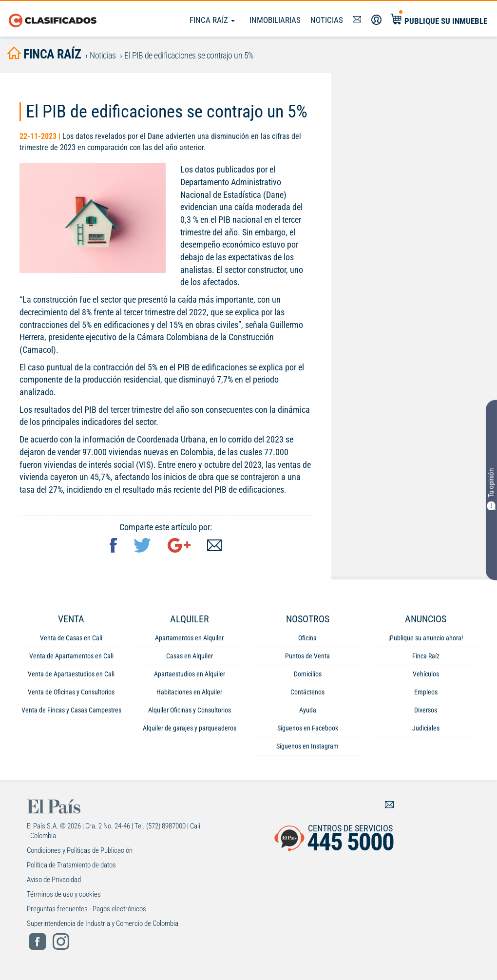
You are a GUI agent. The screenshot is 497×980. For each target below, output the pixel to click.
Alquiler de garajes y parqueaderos (190, 729)
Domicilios (308, 675)
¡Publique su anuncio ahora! (426, 639)
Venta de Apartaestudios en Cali (71, 675)
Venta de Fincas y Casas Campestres (71, 711)
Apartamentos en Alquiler (189, 639)
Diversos (426, 711)
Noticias (327, 20)
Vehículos (426, 675)
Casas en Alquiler (190, 657)
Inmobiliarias (275, 20)
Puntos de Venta (307, 657)
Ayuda (308, 711)
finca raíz (46, 54)
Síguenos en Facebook (308, 729)
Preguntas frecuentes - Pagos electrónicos (86, 910)
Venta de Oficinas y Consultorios (71, 693)
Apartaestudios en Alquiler (190, 675)
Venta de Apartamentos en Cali (71, 657)
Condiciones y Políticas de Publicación (80, 851)
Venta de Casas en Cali (71, 639)
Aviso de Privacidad (54, 881)
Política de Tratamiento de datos (71, 866)
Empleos (426, 693)
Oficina (307, 639)
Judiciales (426, 729)
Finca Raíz (212, 20)
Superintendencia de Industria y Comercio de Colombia (103, 924)
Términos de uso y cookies (64, 895)
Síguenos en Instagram (307, 747)
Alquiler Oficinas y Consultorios (190, 711)
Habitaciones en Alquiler (189, 693)
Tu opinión (492, 489)
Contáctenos (307, 693)
